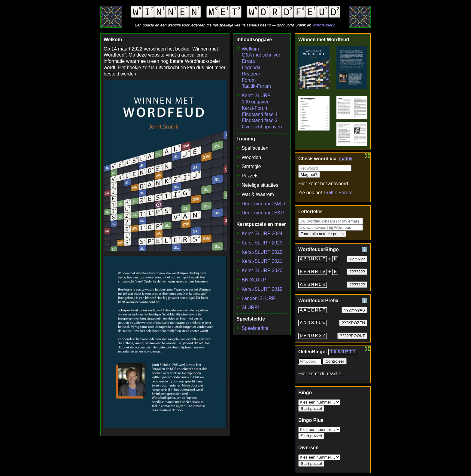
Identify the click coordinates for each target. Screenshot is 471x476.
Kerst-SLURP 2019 (262, 289)
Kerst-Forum (255, 108)
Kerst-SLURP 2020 (262, 270)
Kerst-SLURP (256, 95)
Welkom (250, 49)
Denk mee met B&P (263, 213)
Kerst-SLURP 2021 (262, 261)
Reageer (251, 74)
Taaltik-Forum (256, 86)
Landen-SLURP (258, 298)
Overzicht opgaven (262, 127)
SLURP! (250, 307)
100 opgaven (256, 102)
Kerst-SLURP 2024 (262, 233)
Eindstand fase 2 (260, 120)
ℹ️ (364, 249)
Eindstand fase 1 (260, 114)
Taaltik (345, 159)
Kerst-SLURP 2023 (262, 243)
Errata (248, 61)
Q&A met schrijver (261, 55)
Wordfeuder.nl (324, 25)
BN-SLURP (254, 280)
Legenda (251, 68)
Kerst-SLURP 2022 (262, 252)
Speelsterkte (255, 328)
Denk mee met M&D (263, 204)
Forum (249, 80)
